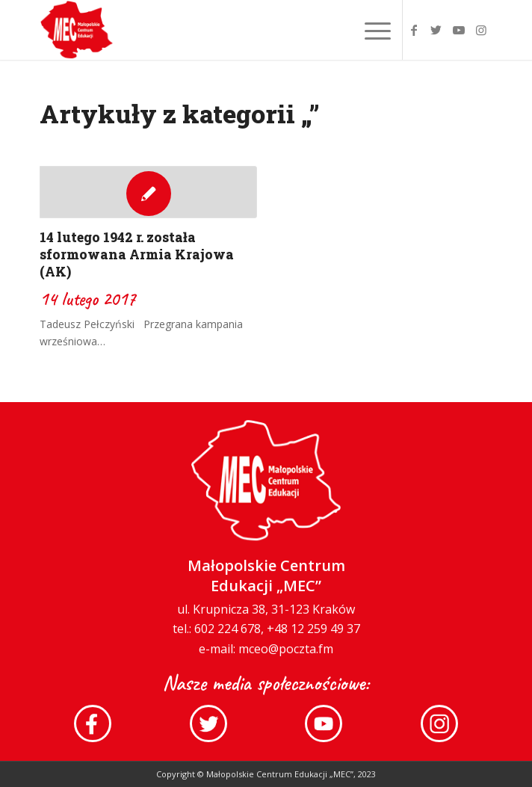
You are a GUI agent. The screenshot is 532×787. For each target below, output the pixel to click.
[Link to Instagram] (481, 30)
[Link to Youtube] (459, 30)
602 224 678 (228, 640)
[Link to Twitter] (436, 30)
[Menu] (370, 30)
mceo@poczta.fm (286, 659)
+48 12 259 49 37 (313, 640)
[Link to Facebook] (414, 30)
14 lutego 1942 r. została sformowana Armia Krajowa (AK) (137, 254)
